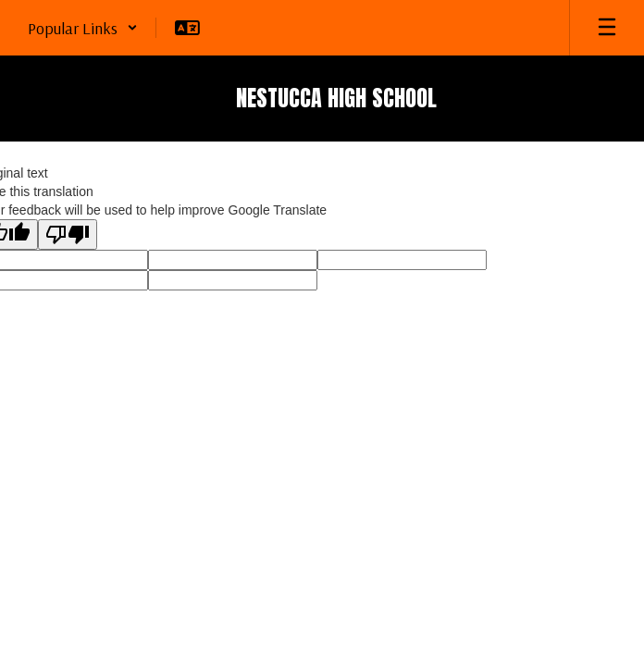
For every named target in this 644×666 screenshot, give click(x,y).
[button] (83, 28)
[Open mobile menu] (607, 28)
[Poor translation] (68, 234)
